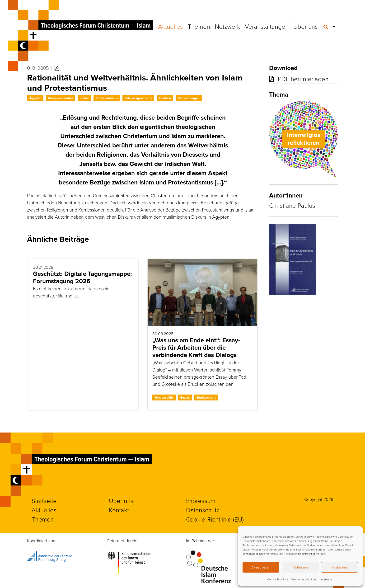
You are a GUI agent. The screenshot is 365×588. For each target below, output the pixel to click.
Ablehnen (300, 567)
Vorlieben (339, 567)
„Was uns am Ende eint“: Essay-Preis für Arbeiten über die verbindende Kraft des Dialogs (196, 348)
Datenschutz (203, 510)
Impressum (326, 579)
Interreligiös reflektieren (304, 139)
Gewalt (185, 397)
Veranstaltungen (267, 26)
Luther (84, 98)
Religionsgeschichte (138, 98)
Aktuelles (171, 26)
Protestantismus (107, 98)
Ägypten (35, 98)
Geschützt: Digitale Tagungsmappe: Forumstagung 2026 (82, 277)
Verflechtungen (189, 98)
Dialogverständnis (61, 98)
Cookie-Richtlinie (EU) (215, 519)
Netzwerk (227, 26)
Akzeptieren (261, 567)
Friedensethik (164, 397)
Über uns (306, 26)
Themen (199, 26)
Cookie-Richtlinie (278, 579)
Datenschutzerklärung (304, 579)
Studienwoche (206, 397)
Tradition (165, 98)
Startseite (44, 501)
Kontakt (119, 510)
